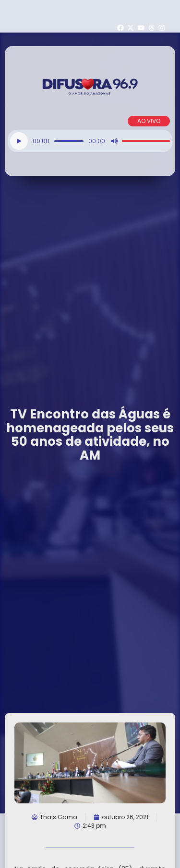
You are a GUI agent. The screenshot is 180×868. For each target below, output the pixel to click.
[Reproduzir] (19, 141)
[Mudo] (114, 141)
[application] (90, 141)
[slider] (69, 141)
